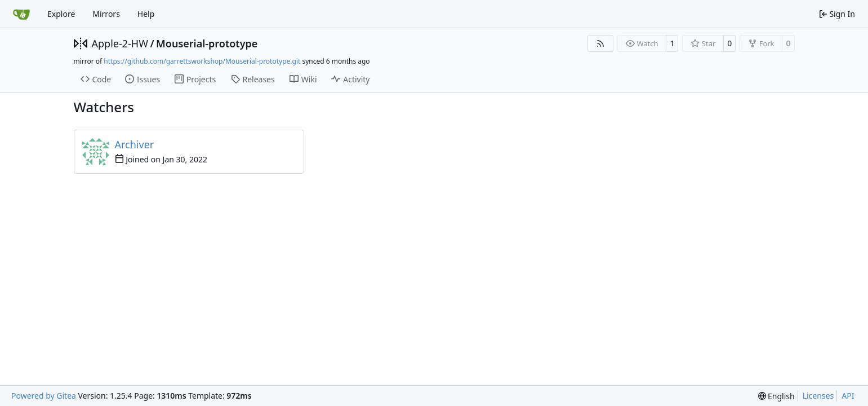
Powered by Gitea (44, 396)
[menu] (776, 396)
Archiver (135, 144)
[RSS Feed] (600, 43)
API (848, 396)
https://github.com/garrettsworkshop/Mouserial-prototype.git (202, 61)
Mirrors (106, 14)
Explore (61, 14)
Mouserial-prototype (207, 43)
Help (146, 14)
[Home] (21, 14)
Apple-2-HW (120, 43)
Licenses (818, 396)
